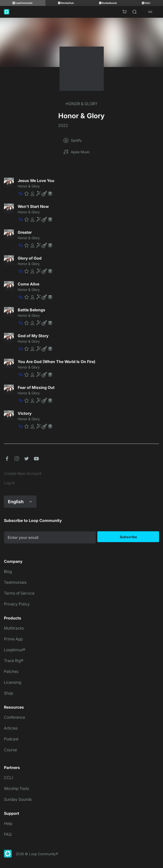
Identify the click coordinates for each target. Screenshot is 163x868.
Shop (8, 693)
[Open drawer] (150, 12)
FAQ (8, 834)
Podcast (11, 739)
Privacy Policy (17, 604)
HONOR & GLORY (82, 104)
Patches (11, 671)
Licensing (13, 682)
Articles (11, 728)
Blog (8, 571)
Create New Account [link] (23, 473)
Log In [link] (9, 483)
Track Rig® (14, 661)
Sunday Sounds (18, 799)
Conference (15, 717)
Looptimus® (15, 650)
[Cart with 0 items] (125, 12)
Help (8, 823)
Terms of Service (19, 593)
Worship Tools (16, 788)
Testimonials (15, 582)
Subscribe (128, 537)
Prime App (13, 639)
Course (10, 750)
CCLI (8, 778)
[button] (88, 194)
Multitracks (14, 628)
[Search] (134, 12)
